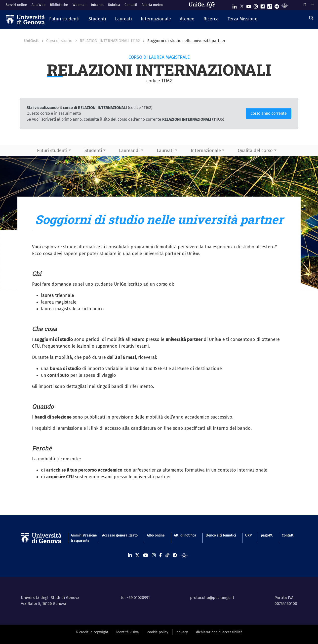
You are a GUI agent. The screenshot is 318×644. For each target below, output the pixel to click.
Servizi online (16, 5)
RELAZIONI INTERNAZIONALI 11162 (110, 41)
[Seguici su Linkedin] (235, 5)
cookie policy (158, 632)
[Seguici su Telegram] (277, 5)
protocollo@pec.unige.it (212, 598)
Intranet (97, 5)
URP (248, 535)
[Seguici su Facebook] (263, 5)
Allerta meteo (152, 5)
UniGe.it (31, 41)
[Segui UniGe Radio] (285, 5)
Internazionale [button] (206, 151)
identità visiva (128, 632)
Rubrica (114, 5)
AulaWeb (39, 5)
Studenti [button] (93, 151)
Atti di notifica (185, 535)
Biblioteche (59, 5)
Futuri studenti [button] (52, 151)
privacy (182, 632)
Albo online (156, 535)
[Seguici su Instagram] (256, 5)
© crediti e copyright (92, 632)
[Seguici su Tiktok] (270, 5)
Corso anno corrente (269, 113)
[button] (64, 19)
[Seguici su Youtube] (249, 5)
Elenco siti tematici (221, 535)
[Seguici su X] (242, 5)
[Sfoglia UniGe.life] (204, 5)
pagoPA (267, 535)
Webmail (79, 5)
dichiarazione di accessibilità (219, 632)
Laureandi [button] (129, 151)
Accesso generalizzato (120, 535)
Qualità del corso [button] (255, 151)
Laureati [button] (165, 151)
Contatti (131, 5)
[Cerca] (311, 18)
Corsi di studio (59, 41)
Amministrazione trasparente (82, 538)
